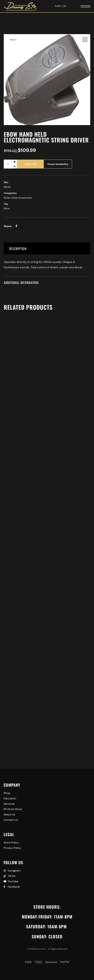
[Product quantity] (10, 164)
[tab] (47, 249)
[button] (85, 39)
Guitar (7, 198)
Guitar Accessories (22, 198)
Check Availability (58, 164)
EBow (7, 208)
